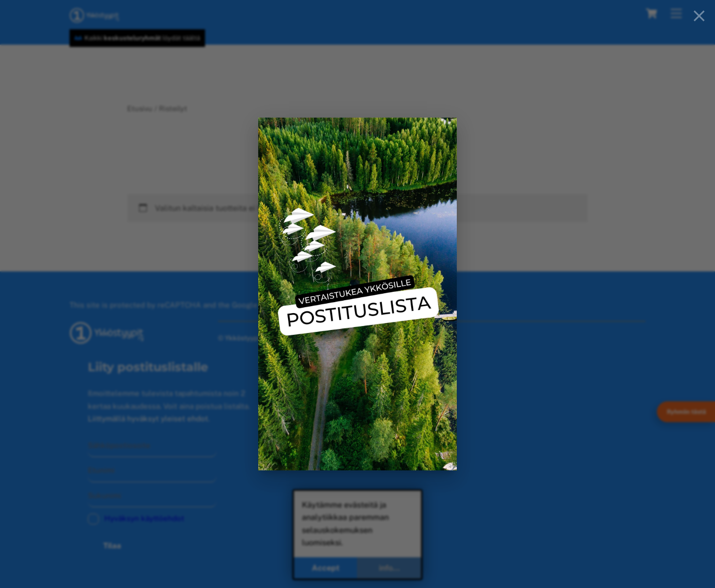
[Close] (699, 16)
